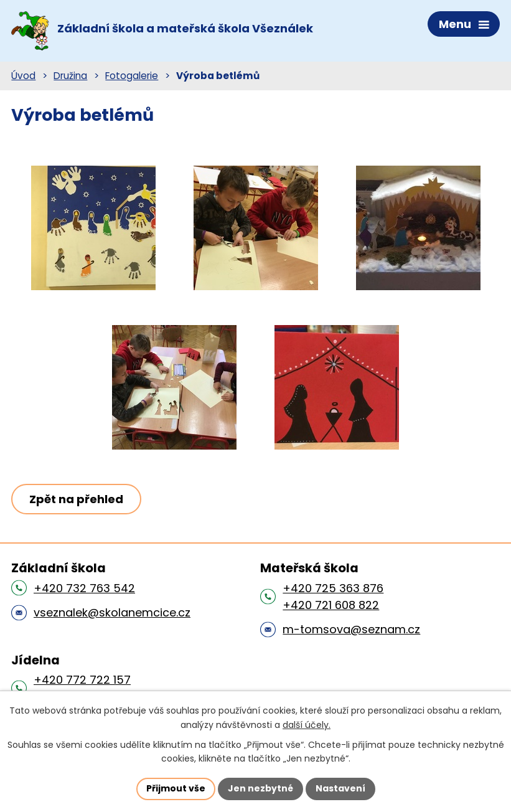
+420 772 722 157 (82, 680)
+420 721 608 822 (331, 605)
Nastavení (340, 788)
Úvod (23, 76)
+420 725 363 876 (333, 588)
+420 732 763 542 (84, 588)
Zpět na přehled (76, 499)
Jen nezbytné (260, 788)
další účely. (307, 725)
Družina (70, 76)
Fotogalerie (132, 76)
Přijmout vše (176, 788)
